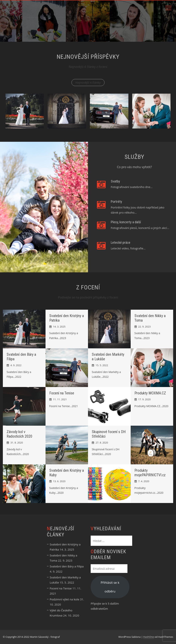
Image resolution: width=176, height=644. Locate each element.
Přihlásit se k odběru (110, 587)
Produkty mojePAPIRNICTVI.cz (150, 473)
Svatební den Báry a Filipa (67, 566)
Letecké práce (121, 242)
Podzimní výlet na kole (64, 599)
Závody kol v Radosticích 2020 (19, 434)
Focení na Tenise (62, 393)
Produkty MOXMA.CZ (150, 393)
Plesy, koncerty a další (126, 222)
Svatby (115, 181)
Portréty (116, 202)
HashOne (148, 637)
